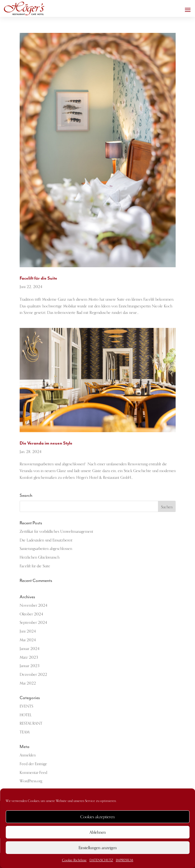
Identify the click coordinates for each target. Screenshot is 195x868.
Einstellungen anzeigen (98, 848)
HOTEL (26, 715)
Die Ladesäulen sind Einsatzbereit (46, 540)
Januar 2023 (29, 666)
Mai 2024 (28, 640)
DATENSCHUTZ (101, 860)
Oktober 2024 (31, 614)
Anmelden (28, 755)
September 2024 (33, 623)
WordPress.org (31, 781)
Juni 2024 (28, 631)
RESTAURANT (31, 723)
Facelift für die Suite (38, 278)
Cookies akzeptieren (97, 817)
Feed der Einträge (33, 764)
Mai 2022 (28, 683)
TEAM (25, 732)
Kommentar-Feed (33, 773)
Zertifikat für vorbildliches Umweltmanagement (56, 532)
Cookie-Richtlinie (74, 860)
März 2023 (29, 657)
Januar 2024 (29, 649)
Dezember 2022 (33, 675)
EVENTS (26, 706)
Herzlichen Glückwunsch (40, 557)
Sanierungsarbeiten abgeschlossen (46, 549)
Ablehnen (98, 832)
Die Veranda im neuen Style (46, 443)
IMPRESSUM (125, 860)
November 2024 (33, 605)
